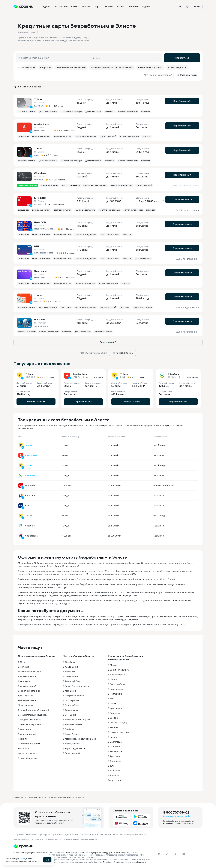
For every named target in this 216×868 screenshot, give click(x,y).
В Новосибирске (116, 675)
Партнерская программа (50, 834)
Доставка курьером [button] (48, 112)
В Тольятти (114, 775)
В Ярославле (114, 756)
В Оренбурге (115, 761)
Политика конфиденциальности (130, 834)
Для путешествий (27, 686)
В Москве (113, 665)
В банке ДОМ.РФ (72, 744)
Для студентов (25, 696)
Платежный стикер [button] (103, 332)
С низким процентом (29, 744)
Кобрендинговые (27, 700)
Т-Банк (29, 445)
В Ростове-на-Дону (118, 723)
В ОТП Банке (70, 715)
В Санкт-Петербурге (118, 670)
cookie (23, 859)
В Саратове (114, 747)
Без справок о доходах (30, 672)
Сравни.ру (18, 797)
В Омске (112, 703)
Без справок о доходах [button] (71, 112)
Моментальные (26, 705)
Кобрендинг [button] (66, 307)
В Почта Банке (70, 676)
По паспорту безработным (59, 797)
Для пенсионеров (27, 676)
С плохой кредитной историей (34, 710)
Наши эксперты (53, 839)
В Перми (112, 679)
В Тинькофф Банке (72, 681)
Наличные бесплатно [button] (85, 210)
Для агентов (71, 834)
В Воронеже (114, 713)
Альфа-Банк (31, 455)
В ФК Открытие (71, 700)
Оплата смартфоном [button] (128, 112)
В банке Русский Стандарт (76, 720)
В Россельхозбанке (73, 724)
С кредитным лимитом (30, 720)
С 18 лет (22, 662)
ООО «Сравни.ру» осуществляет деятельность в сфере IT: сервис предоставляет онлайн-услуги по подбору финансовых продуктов (71, 852)
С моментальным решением (33, 715)
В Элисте (80, 797)
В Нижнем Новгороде (119, 732)
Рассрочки (23, 748)
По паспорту (24, 729)
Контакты (31, 834)
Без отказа (23, 667)
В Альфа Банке (71, 667)
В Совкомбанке (71, 710)
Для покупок (24, 681)
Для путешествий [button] (94, 112)
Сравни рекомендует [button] (27, 185)
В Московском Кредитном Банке (80, 739)
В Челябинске (115, 694)
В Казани (113, 737)
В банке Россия (71, 734)
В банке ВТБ (69, 672)
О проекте (19, 834)
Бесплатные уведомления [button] (95, 185)
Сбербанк (30, 475)
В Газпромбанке (71, 705)
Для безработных (27, 734)
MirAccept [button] (146, 112)
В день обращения (28, 758)
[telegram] (159, 854)
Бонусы (46, 67)
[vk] (167, 854)
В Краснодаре (115, 708)
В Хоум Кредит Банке (74, 748)
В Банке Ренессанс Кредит (77, 686)
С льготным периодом (29, 724)
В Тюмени (113, 727)
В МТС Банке (70, 691)
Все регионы (115, 780)
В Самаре (113, 718)
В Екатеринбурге (117, 684)
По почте (23, 739)
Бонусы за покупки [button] (27, 112)
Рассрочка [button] (110, 112)
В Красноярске (116, 689)
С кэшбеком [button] (23, 136)
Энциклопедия (21, 839)
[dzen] (184, 854)
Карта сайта (37, 839)
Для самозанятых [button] (143, 259)
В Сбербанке (70, 662)
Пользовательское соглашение (95, 834)
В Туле (111, 766)
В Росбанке (69, 729)
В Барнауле (114, 771)
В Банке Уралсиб (72, 753)
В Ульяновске (115, 751)
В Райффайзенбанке (73, 696)
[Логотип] (23, 846)
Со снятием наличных (29, 691)
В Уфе (111, 699)
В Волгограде (115, 742)
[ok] (175, 854)
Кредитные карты (27, 753)
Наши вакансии (71, 839)
